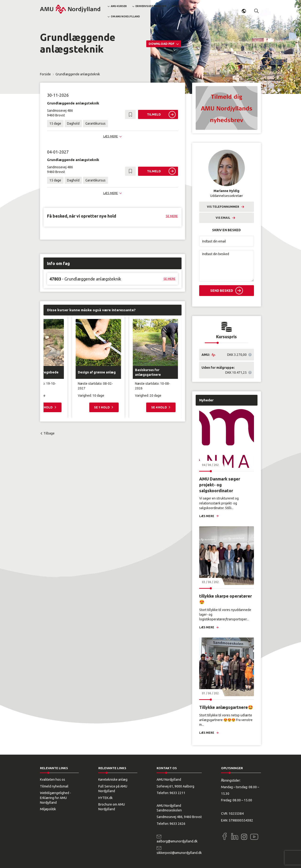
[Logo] (70, 9)
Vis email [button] (223, 218)
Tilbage (49, 433)
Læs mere (207, 516)
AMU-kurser (119, 6)
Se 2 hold (45, 407)
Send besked (222, 291)
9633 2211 (177, 793)
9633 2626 (177, 824)
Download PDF (162, 44)
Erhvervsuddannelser (151, 6)
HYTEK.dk (105, 798)
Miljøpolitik (48, 809)
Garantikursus (95, 123)
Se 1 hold (102, 407)
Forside (45, 74)
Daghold (73, 123)
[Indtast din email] (227, 241)
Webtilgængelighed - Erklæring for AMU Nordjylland (55, 798)
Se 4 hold (159, 407)
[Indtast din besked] (227, 266)
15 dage (55, 123)
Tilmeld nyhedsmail (54, 786)
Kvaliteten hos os (53, 780)
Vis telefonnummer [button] (223, 207)
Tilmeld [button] (154, 114)
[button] (257, 11)
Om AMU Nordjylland (125, 17)
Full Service (180, 6)
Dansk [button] (244, 11)
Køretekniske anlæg (113, 780)
